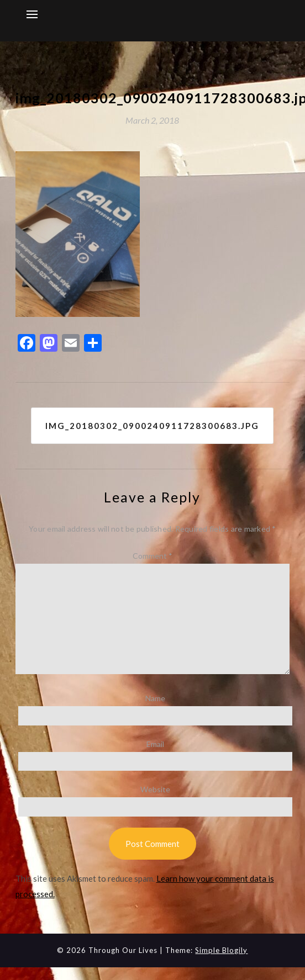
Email (155, 744)
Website (155, 789)
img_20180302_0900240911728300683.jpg (152, 426)
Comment (152, 556)
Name (155, 698)
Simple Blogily (221, 950)
